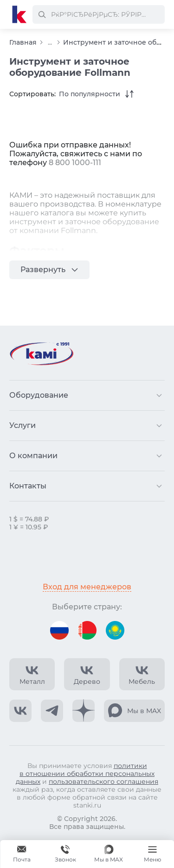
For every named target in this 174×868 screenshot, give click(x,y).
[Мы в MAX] (109, 854)
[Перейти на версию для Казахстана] (115, 630)
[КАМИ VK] (20, 711)
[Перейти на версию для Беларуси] (87, 630)
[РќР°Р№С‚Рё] (42, 14)
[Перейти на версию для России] (59, 630)
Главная (23, 42)
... (50, 43)
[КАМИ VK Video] (32, 674)
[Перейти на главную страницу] (19, 14)
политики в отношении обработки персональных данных (85, 774)
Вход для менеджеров (87, 587)
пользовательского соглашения (103, 781)
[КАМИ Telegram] (52, 711)
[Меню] (152, 854)
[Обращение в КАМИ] (22, 854)
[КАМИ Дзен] (84, 711)
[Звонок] (65, 854)
